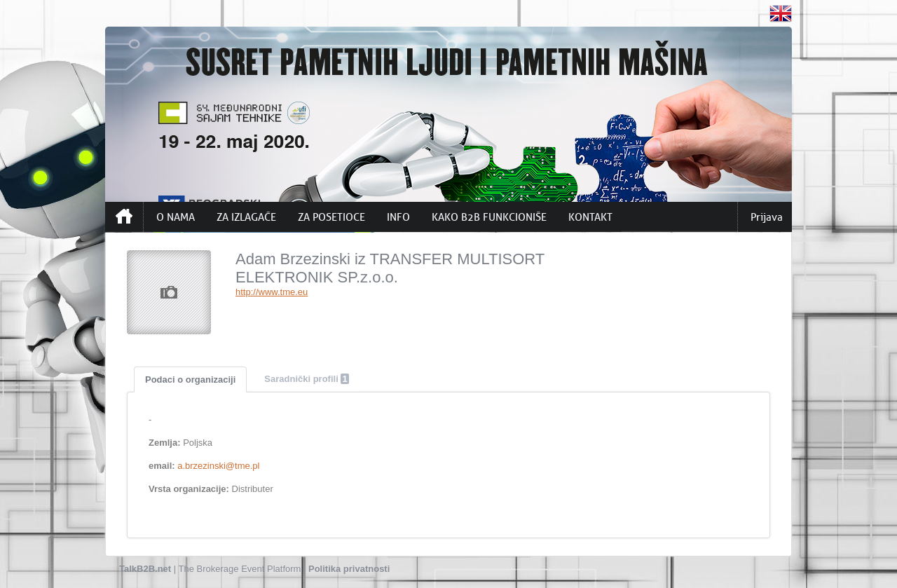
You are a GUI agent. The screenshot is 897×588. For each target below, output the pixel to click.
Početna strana (124, 217)
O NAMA (176, 217)
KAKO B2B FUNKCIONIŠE (489, 217)
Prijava (767, 217)
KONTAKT (590, 217)
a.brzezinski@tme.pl (218, 466)
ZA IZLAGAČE (246, 217)
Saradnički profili (306, 379)
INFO (398, 217)
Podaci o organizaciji (190, 380)
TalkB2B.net (145, 569)
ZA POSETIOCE (331, 217)
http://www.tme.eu (272, 292)
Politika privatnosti (349, 569)
